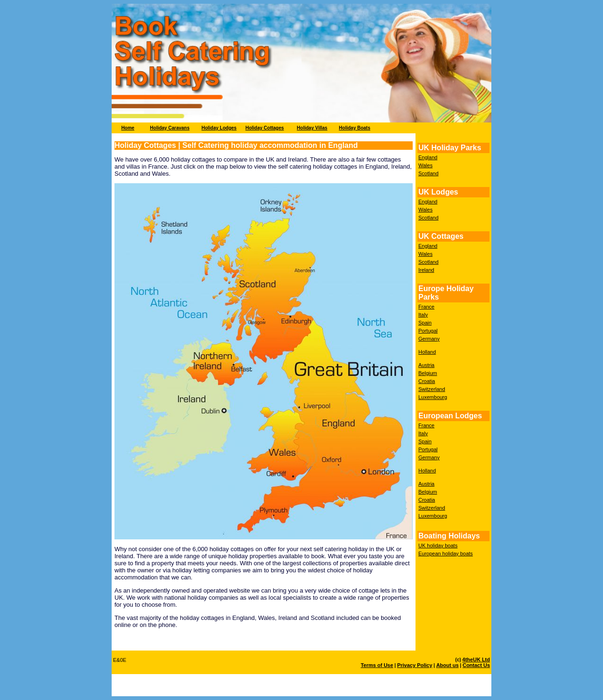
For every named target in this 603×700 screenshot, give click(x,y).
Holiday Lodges (219, 128)
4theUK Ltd (476, 659)
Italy (423, 315)
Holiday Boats (354, 128)
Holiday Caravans (170, 128)
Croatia (427, 381)
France (426, 307)
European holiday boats (446, 553)
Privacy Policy (415, 665)
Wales (425, 165)
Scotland (428, 173)
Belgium (428, 373)
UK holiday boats (438, 545)
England (428, 157)
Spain (425, 323)
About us (448, 665)
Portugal (428, 331)
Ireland (426, 270)
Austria (426, 365)
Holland (427, 352)
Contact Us (476, 665)
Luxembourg (433, 397)
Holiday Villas (312, 128)
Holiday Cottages (265, 128)
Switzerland (432, 389)
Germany (429, 339)
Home (128, 128)
